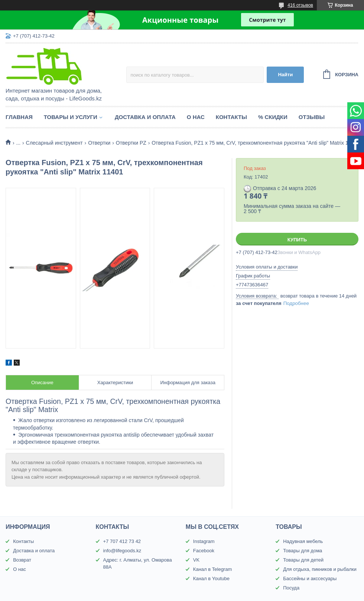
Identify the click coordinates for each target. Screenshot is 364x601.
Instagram (204, 541)
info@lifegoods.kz (122, 551)
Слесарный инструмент (54, 143)
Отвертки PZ (131, 143)
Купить (297, 240)
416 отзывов (300, 5)
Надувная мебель (303, 541)
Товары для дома (303, 551)
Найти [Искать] (285, 75)
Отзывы (312, 117)
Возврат (22, 560)
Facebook (204, 551)
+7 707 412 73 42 (122, 541)
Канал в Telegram (212, 569)
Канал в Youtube (211, 578)
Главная (19, 117)
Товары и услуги (71, 117)
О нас (196, 117)
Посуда (291, 588)
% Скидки (273, 117)
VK (196, 560)
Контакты (231, 117)
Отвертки (99, 143)
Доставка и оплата (145, 117)
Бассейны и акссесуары (310, 578)
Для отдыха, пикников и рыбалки (320, 569)
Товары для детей (303, 560)
